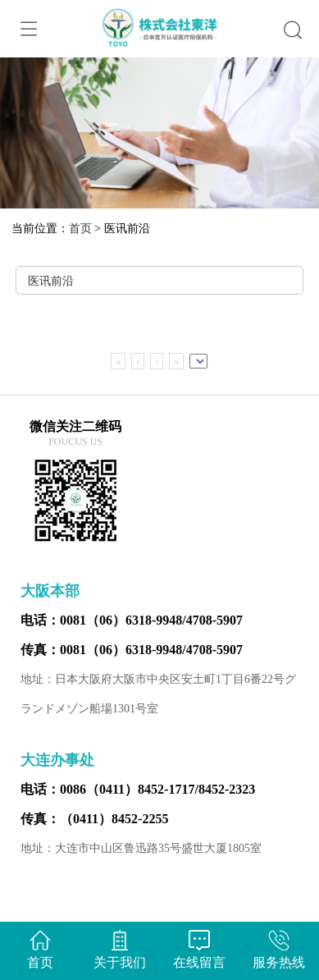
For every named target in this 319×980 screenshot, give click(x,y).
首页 (80, 229)
